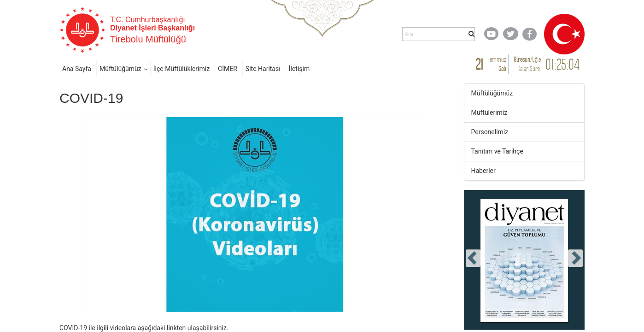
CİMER (228, 69)
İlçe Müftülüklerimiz (181, 69)
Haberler (483, 171)
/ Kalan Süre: (527, 64)
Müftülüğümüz (120, 69)
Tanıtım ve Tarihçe (497, 151)
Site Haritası (263, 69)
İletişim (299, 69)
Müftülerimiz (489, 113)
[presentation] (473, 258)
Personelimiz (490, 132)
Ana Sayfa (77, 69)
